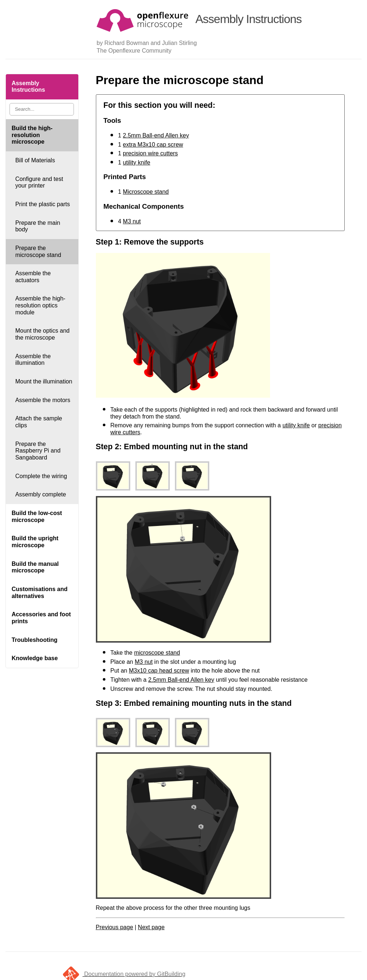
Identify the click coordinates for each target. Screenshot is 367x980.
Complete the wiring (41, 476)
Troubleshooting (35, 640)
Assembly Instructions (29, 87)
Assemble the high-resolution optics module (40, 305)
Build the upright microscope (35, 542)
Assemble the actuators (33, 277)
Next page (151, 927)
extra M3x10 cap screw (153, 145)
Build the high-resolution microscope (32, 135)
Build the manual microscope (35, 567)
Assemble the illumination (33, 360)
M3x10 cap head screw (159, 671)
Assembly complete (41, 494)
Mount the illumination (44, 381)
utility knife (137, 162)
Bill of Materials (35, 160)
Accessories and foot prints (41, 618)
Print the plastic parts (43, 204)
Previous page (115, 927)
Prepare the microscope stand (38, 251)
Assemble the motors (43, 400)
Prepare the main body (38, 226)
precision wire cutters (150, 153)
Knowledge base (35, 658)
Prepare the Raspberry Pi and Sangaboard (38, 451)
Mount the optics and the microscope (43, 334)
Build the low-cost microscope (37, 517)
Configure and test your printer (39, 182)
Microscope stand (146, 192)
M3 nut (132, 221)
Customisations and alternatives (40, 593)
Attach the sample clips (39, 422)
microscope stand (157, 653)
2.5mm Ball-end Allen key (156, 135)
